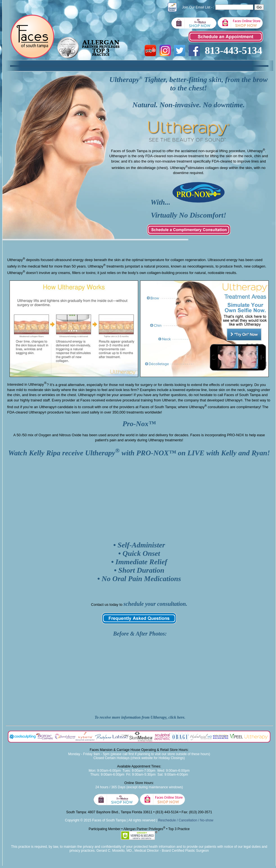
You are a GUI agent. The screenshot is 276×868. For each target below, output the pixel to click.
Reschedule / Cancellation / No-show (186, 820)
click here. (177, 717)
